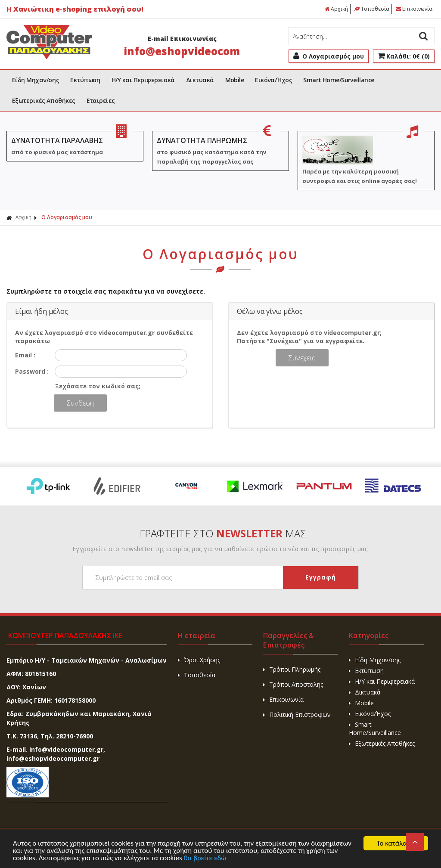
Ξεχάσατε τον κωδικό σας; (98, 386)
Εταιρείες (101, 101)
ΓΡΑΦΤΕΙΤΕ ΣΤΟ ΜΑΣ (223, 533)
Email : (25, 355)
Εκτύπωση (85, 80)
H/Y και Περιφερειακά (143, 80)
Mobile (235, 80)
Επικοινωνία (414, 9)
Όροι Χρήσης (199, 660)
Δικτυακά (200, 80)
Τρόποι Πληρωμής (292, 669)
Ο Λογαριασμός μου (67, 217)
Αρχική (336, 9)
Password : (32, 371)
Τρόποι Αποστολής (293, 684)
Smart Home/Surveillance (339, 80)
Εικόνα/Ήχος (273, 80)
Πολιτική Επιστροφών (297, 715)
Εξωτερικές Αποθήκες (44, 101)
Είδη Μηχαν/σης (36, 80)
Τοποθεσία (372, 9)
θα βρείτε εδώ (205, 858)
